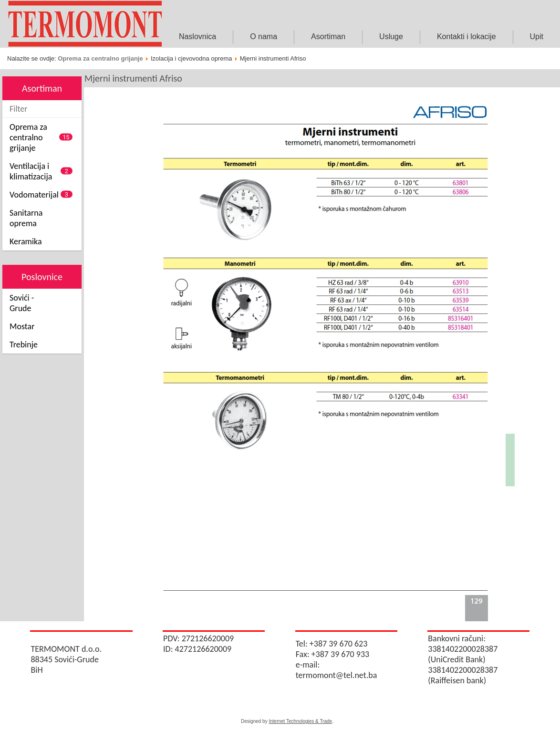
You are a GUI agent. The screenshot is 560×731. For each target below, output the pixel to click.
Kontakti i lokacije (467, 37)
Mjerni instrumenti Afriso (133, 78)
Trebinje (24, 345)
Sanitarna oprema (26, 218)
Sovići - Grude (22, 303)
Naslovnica (197, 37)
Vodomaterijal (34, 195)
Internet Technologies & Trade (300, 721)
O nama (264, 37)
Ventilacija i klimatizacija (31, 171)
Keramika (26, 241)
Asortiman (328, 37)
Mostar (22, 326)
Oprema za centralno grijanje (100, 58)
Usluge (391, 37)
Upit (537, 37)
